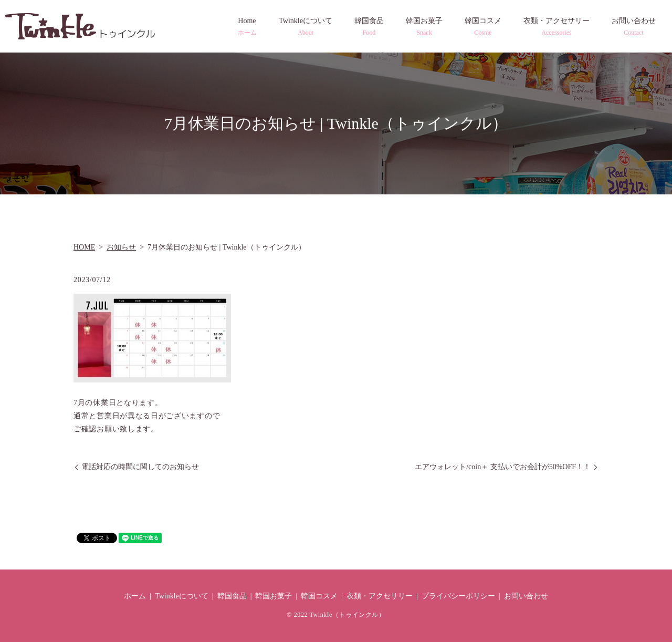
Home (247, 27)
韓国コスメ (483, 27)
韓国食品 (369, 27)
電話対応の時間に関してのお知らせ (140, 467)
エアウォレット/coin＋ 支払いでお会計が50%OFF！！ (503, 467)
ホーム (135, 596)
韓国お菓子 (424, 27)
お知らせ (121, 247)
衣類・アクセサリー (556, 27)
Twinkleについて (306, 27)
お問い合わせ (634, 27)
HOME (84, 247)
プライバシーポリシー (458, 596)
